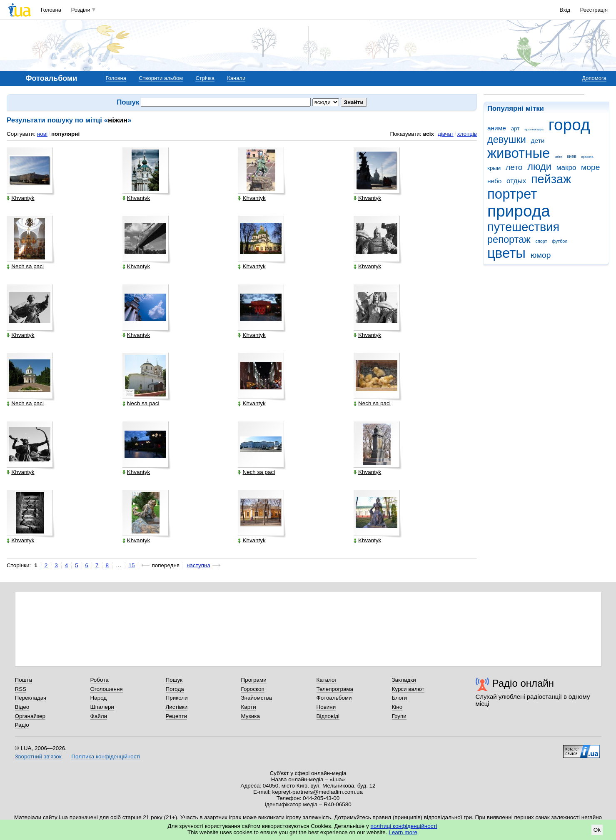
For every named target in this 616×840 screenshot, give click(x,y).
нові (42, 134)
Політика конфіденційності (106, 756)
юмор (541, 255)
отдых (516, 181)
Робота (100, 680)
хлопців (467, 134)
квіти (559, 157)
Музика (251, 716)
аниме (497, 128)
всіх (428, 134)
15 (132, 565)
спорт (541, 241)
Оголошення (107, 689)
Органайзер (30, 716)
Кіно (397, 707)
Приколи (177, 698)
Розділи (81, 10)
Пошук (174, 680)
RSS (21, 689)
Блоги (400, 698)
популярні (65, 134)
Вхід (565, 10)
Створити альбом (161, 78)
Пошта (24, 680)
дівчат (446, 134)
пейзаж (551, 179)
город (569, 125)
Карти (249, 707)
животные (519, 153)
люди (539, 167)
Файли (99, 716)
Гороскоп (253, 689)
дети (538, 141)
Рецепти (177, 716)
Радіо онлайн (523, 683)
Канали (236, 78)
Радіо (22, 725)
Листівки (177, 707)
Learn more (403, 832)
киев (572, 156)
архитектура (534, 129)
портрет (512, 194)
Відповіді (328, 716)
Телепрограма (335, 689)
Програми (254, 680)
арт (515, 128)
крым (494, 168)
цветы (506, 253)
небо (494, 181)
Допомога (594, 78)
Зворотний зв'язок (38, 756)
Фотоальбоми (334, 698)
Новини (326, 707)
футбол (560, 241)
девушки (507, 140)
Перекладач (31, 698)
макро (566, 168)
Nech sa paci (25, 267)
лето (514, 167)
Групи (399, 716)
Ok (597, 830)
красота (587, 157)
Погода (175, 689)
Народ (99, 698)
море (590, 167)
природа (519, 211)
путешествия (523, 227)
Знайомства (257, 698)
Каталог (327, 680)
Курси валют (408, 689)
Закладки (404, 680)
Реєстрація (594, 10)
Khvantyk (20, 198)
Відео (22, 707)
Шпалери (102, 707)
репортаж (509, 239)
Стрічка (205, 78)
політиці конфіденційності (404, 826)
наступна (198, 565)
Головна (51, 10)
